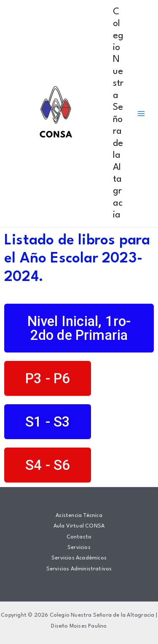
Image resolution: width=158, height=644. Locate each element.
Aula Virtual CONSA (79, 526)
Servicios (79, 547)
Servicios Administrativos (79, 569)
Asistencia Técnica (79, 515)
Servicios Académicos (79, 558)
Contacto (79, 537)
